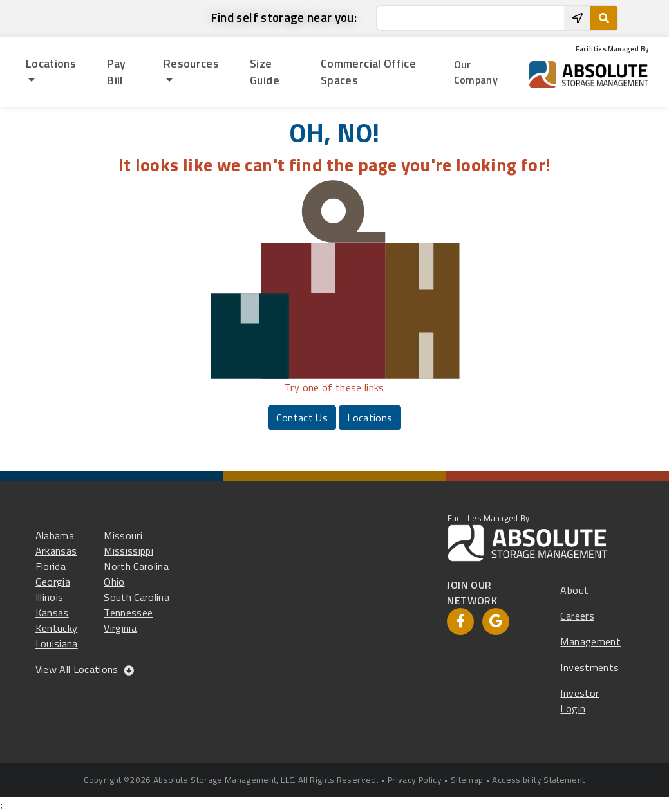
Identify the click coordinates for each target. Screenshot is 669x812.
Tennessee (128, 613)
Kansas (52, 613)
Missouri (123, 535)
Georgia (53, 582)
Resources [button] (191, 63)
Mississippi (128, 551)
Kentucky (57, 628)
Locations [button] (51, 63)
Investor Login (579, 701)
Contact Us (302, 418)
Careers (577, 616)
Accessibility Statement (538, 780)
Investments (589, 667)
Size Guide (265, 72)
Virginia (120, 628)
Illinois (50, 597)
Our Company (476, 72)
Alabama (55, 535)
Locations (370, 418)
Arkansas (56, 551)
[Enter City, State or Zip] (471, 18)
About (574, 590)
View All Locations (85, 669)
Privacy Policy (415, 780)
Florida (51, 566)
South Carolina (137, 597)
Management (590, 641)
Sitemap (467, 780)
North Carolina (136, 566)
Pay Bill (116, 72)
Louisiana (57, 643)
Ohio (114, 582)
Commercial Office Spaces (368, 72)
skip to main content (14, 8)
